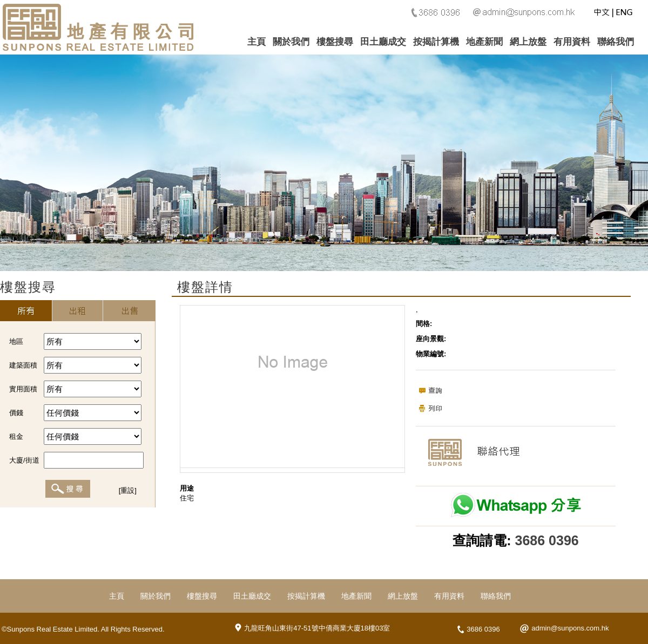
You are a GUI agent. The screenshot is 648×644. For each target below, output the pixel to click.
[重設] (128, 490)
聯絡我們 (616, 42)
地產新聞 (484, 42)
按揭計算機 (436, 42)
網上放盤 (528, 42)
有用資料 (572, 42)
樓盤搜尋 (335, 42)
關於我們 (291, 42)
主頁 (256, 42)
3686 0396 (547, 540)
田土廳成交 (383, 42)
